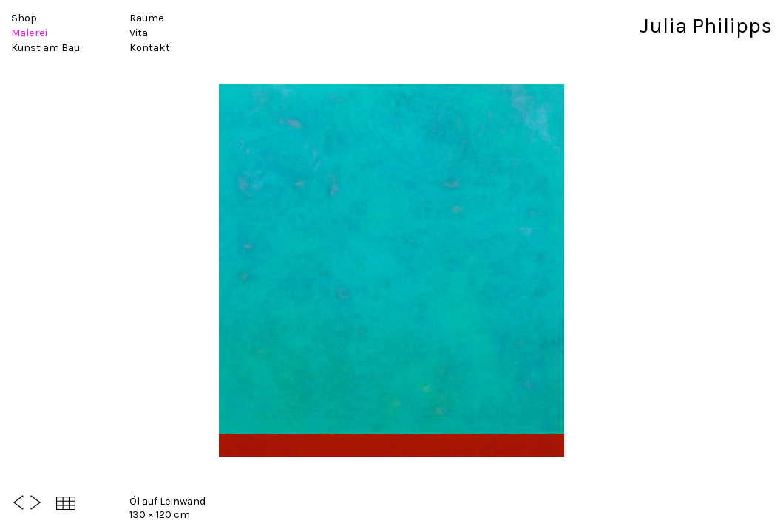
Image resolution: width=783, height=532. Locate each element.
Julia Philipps (706, 25)
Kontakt (150, 48)
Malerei (29, 33)
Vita (139, 33)
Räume (147, 18)
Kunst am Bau (45, 48)
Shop (24, 18)
